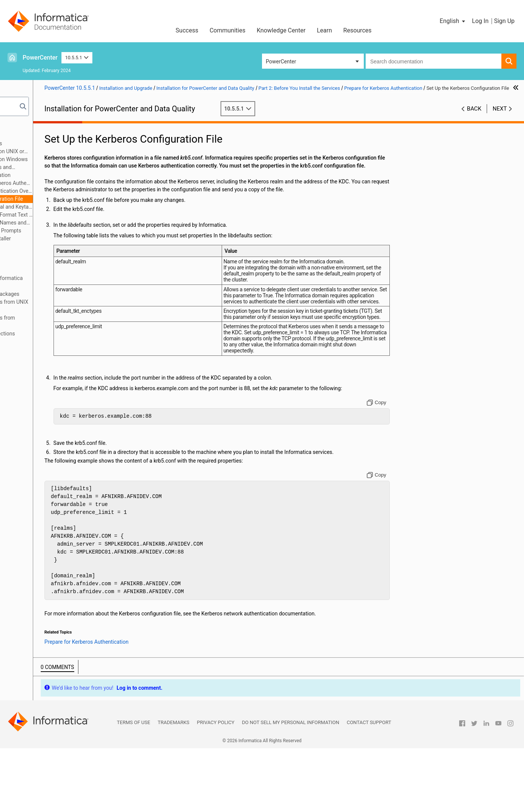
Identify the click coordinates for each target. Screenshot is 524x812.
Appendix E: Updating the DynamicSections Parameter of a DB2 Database (63, 338)
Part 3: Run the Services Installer (50, 246)
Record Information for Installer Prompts (71, 231)
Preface (21, 128)
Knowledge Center (281, 30)
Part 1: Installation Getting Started (52, 135)
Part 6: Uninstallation (37, 270)
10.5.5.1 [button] (77, 58)
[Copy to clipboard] (401, 458)
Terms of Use (133, 786)
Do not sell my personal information (291, 786)
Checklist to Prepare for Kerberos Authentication (81, 183)
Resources (358, 30)
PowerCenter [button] (281, 62)
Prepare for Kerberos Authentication (66, 175)
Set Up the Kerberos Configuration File (76, 199)
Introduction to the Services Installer (66, 238)
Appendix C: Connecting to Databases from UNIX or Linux (70, 306)
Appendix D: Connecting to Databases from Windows (63, 322)
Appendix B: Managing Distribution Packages (65, 294)
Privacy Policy (215, 786)
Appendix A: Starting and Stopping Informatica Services (67, 282)
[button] (453, 21)
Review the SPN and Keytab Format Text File (81, 215)
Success (187, 30)
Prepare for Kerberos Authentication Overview (81, 191)
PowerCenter (40, 58)
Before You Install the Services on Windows (75, 159)
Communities (228, 30)
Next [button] (500, 117)
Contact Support (369, 786)
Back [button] (474, 117)
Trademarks (173, 786)
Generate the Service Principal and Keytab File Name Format (77, 207)
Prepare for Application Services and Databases (63, 168)
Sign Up (504, 21)
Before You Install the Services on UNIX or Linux (69, 152)
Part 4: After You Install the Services (54, 254)
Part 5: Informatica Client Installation (55, 262)
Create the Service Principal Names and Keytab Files (74, 223)
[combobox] (434, 61)
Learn (325, 30)
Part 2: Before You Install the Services (56, 143)
